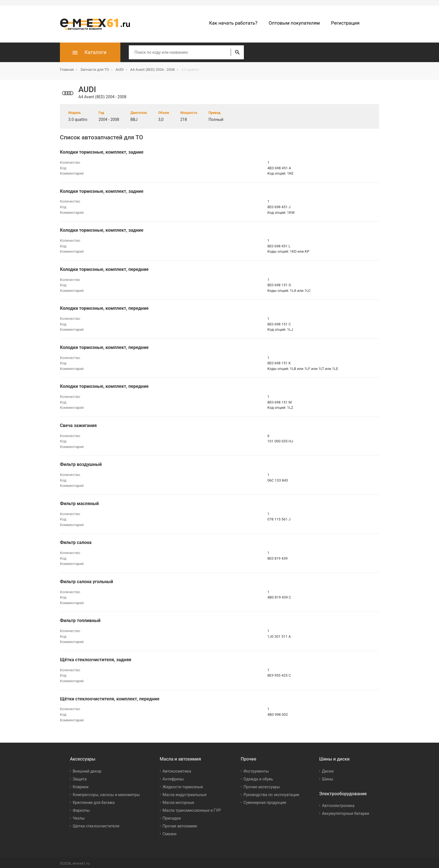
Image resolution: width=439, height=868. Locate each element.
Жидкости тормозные (183, 785)
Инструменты (256, 769)
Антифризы (173, 777)
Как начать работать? (233, 23)
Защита (80, 777)
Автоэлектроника (338, 804)
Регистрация (345, 23)
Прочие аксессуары (262, 785)
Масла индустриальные (185, 793)
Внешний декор (87, 769)
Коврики (81, 785)
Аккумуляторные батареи (345, 812)
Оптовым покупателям (294, 23)
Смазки (170, 832)
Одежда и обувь (258, 777)
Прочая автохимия (180, 824)
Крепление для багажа (94, 801)
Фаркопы (81, 808)
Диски (328, 769)
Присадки (172, 816)
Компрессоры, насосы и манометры (106, 793)
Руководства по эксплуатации (271, 793)
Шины (328, 777)
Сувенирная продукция (265, 801)
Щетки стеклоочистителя (96, 824)
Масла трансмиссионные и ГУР (192, 808)
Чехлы (79, 816)
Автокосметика (177, 769)
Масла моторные (178, 801)
